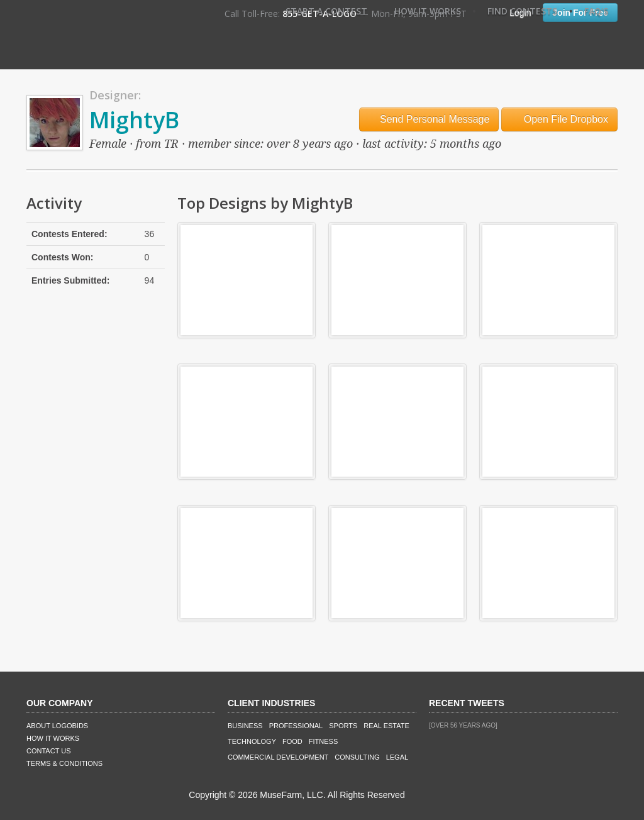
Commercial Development (278, 757)
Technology (252, 741)
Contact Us (49, 751)
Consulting (357, 757)
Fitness (323, 741)
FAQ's (596, 11)
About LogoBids (57, 726)
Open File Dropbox (559, 119)
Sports (343, 726)
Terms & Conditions (64, 763)
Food (292, 741)
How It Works (428, 11)
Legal (397, 757)
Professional (296, 726)
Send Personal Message (429, 119)
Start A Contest (326, 11)
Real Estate (386, 726)
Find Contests (522, 11)
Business (245, 726)
